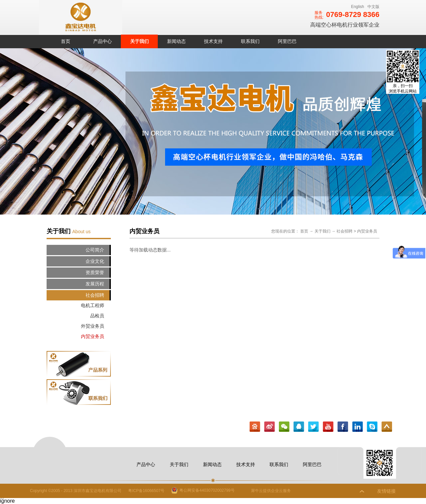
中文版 (373, 7)
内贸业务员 (367, 231)
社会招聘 (344, 231)
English (358, 7)
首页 (66, 41)
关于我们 (322, 231)
